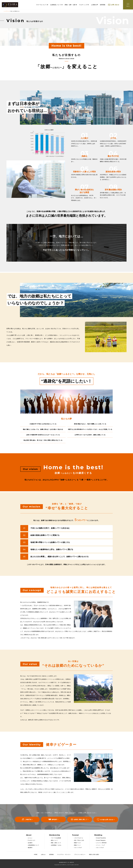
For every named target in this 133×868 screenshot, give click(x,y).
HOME (36, 855)
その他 (107, 820)
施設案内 (30, 848)
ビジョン (30, 838)
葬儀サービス (77, 843)
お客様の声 (95, 5)
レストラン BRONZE (101, 843)
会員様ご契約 (80, 819)
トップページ (7, 11)
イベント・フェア (100, 845)
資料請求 (54, 819)
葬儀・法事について (56, 843)
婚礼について (54, 840)
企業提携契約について (33, 845)
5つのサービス (32, 840)
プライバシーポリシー (80, 855)
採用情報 (103, 5)
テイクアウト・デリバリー (64, 855)
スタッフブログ (78, 848)
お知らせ (43, 855)
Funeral (76, 835)
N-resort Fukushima (101, 838)
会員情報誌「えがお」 (57, 845)
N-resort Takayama (101, 840)
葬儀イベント (77, 845)
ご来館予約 (28, 819)
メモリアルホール (79, 838)
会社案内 (30, 843)
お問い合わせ (115, 5)
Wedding (98, 835)
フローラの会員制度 (56, 838)
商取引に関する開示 (94, 855)
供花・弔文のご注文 (79, 840)
